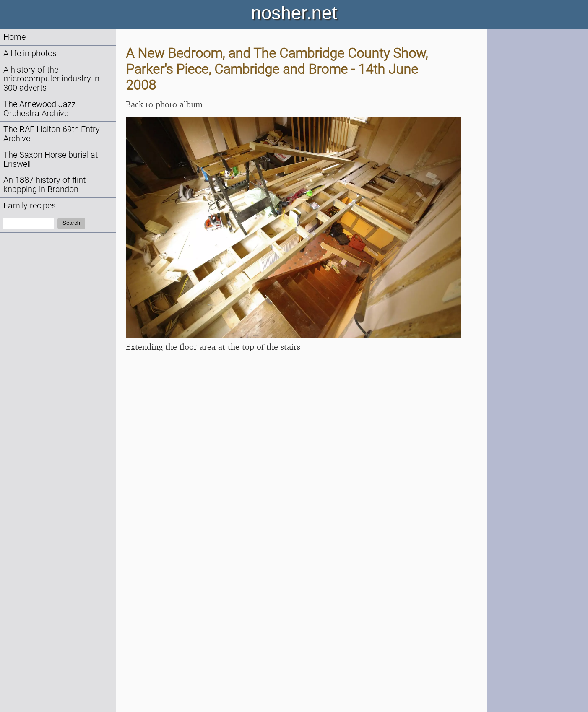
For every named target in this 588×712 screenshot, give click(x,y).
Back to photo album (164, 104)
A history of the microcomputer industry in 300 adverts (51, 79)
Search (71, 223)
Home (14, 37)
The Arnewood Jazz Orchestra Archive (40, 109)
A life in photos (30, 53)
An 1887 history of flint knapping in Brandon (44, 185)
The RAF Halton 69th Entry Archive (52, 134)
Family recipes (30, 206)
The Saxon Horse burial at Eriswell (51, 160)
